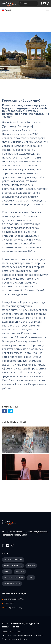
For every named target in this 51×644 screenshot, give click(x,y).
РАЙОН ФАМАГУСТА (12, 584)
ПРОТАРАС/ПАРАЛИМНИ (14, 578)
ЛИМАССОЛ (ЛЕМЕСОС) (13, 566)
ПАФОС (7, 572)
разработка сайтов (11, 627)
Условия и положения (12, 632)
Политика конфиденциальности (17, 635)
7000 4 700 (9, 603)
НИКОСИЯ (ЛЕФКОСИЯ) (13, 560)
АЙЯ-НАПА (20, 572)
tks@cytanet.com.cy (14, 607)
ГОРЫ (31, 578)
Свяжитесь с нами (18, 639)
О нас (5, 639)
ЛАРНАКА (31, 566)
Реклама (39, 635)
